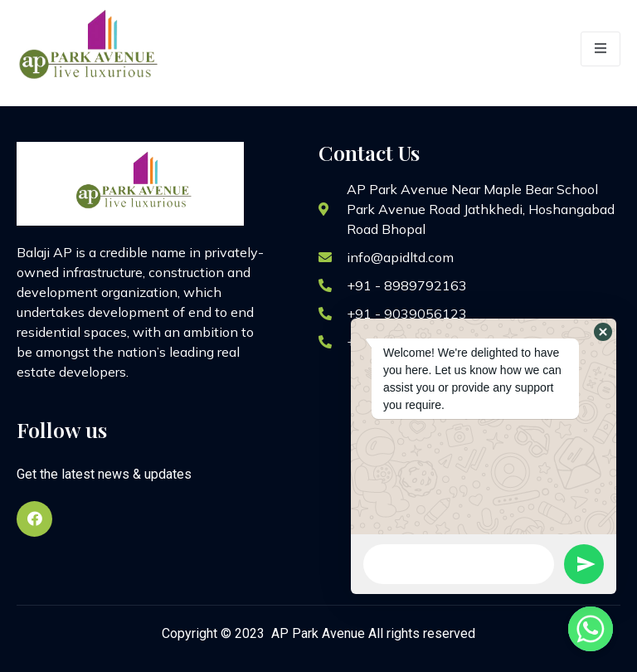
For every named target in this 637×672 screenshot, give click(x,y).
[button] (603, 332)
